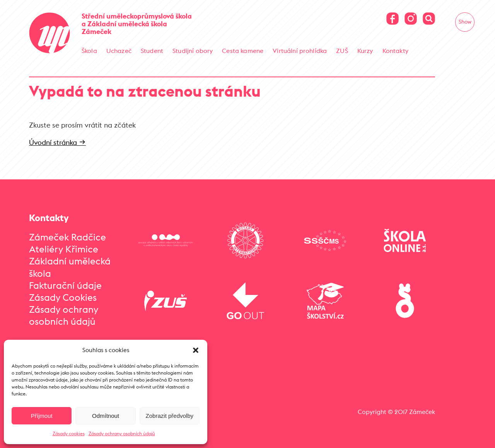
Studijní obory (193, 51)
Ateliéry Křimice (64, 249)
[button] (196, 350)
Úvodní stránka (57, 142)
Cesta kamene (243, 51)
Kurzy (365, 51)
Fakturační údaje (65, 285)
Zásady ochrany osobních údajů (122, 434)
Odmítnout (106, 416)
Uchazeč (119, 51)
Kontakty (395, 51)
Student (152, 51)
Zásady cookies (69, 434)
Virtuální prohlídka (300, 51)
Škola (89, 51)
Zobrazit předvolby (170, 416)
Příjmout (42, 416)
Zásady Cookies (63, 297)
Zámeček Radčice (67, 237)
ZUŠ (342, 51)
